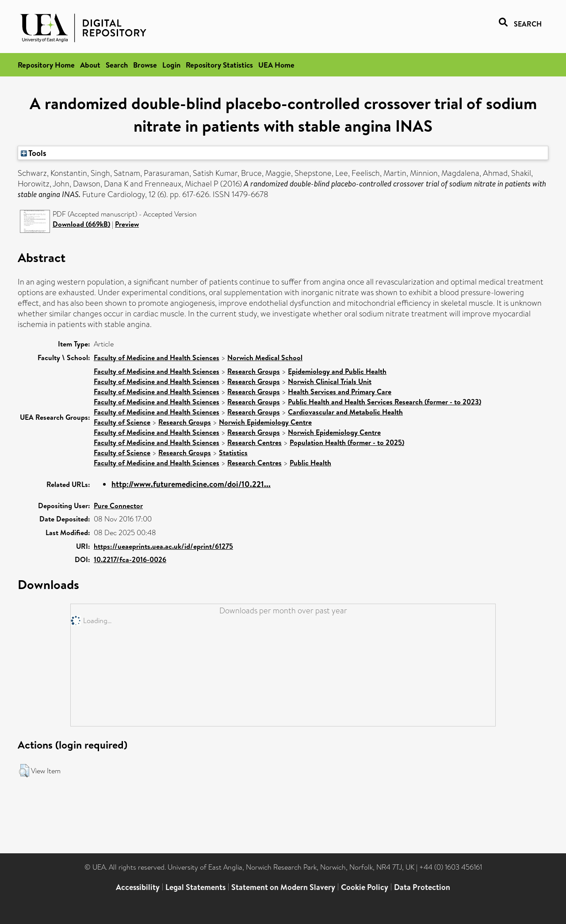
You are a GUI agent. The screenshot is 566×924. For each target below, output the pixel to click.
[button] (24, 771)
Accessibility (138, 887)
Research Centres (254, 442)
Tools (34, 153)
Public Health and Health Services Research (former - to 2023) (384, 402)
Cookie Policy (365, 887)
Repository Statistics (219, 65)
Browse (145, 65)
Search (117, 65)
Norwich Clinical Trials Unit (330, 381)
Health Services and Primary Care (340, 392)
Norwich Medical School (265, 357)
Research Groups (254, 371)
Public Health (310, 463)
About (90, 65)
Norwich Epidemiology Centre (265, 422)
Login (171, 65)
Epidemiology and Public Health (337, 371)
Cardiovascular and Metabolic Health (345, 412)
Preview (127, 224)
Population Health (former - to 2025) (347, 442)
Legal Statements (195, 887)
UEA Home (276, 65)
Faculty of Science (122, 422)
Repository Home (46, 65)
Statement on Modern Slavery (283, 887)
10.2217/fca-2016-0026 (130, 559)
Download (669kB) (81, 224)
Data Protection (422, 887)
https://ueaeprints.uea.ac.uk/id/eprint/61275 (163, 546)
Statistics (233, 452)
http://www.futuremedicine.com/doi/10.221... (191, 484)
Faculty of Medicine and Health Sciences (157, 357)
